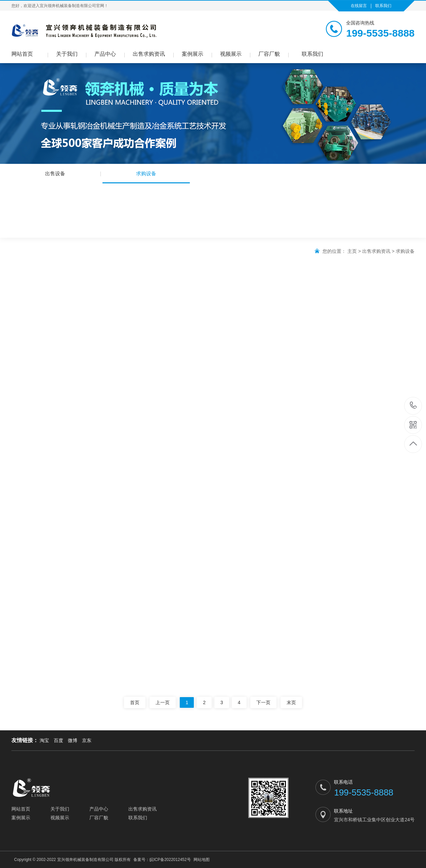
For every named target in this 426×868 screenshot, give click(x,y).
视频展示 (231, 54)
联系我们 (383, 6)
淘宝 (44, 740)
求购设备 (146, 177)
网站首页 (22, 54)
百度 (58, 740)
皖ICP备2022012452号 (170, 860)
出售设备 (55, 173)
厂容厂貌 (269, 54)
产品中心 (105, 54)
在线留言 (359, 6)
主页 (352, 251)
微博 (73, 740)
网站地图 (202, 860)
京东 (87, 740)
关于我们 (67, 54)
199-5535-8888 (413, 406)
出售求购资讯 (149, 54)
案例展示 (193, 54)
